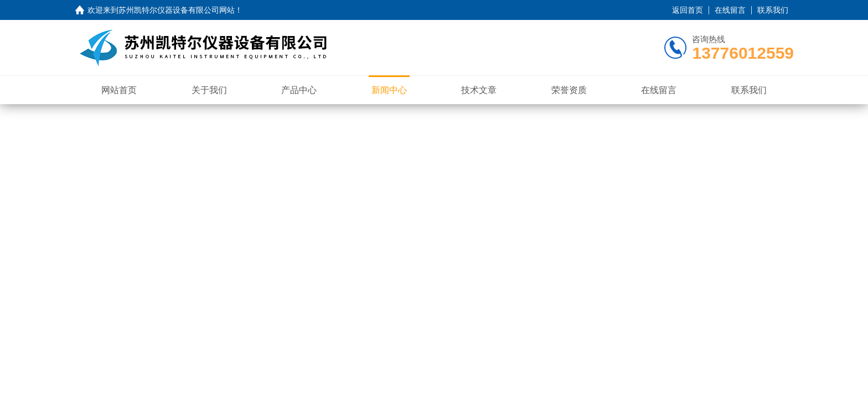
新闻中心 (389, 90)
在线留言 (730, 10)
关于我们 (209, 90)
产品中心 (299, 90)
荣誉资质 (569, 90)
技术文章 (479, 90)
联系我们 (773, 10)
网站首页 (119, 90)
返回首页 (688, 10)
